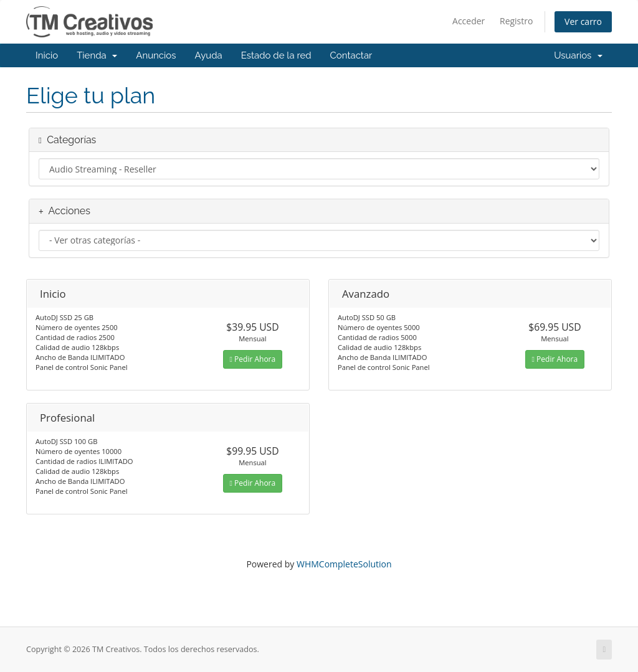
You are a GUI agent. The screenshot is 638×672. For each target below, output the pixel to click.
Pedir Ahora (253, 359)
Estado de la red (276, 55)
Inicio (47, 55)
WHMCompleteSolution (344, 564)
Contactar (351, 55)
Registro (516, 21)
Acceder (469, 21)
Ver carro (583, 21)
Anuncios (156, 55)
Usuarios (578, 55)
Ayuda (209, 55)
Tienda (97, 55)
